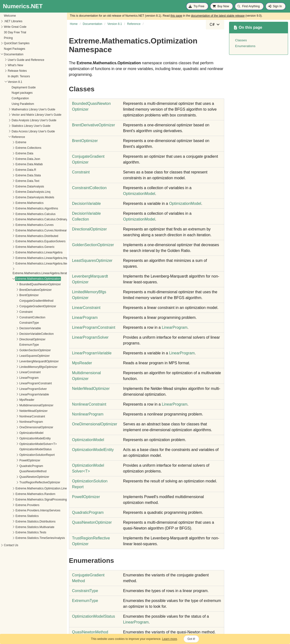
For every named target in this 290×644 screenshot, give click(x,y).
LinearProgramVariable (22, 394)
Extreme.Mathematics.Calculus (23, 214)
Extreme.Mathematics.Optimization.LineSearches (35, 488)
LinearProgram (17, 378)
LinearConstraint (18, 372)
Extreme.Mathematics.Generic (23, 247)
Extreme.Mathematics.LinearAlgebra (27, 252)
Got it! (191, 639)
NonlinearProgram (19, 422)
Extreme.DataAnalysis (18, 186)
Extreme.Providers (15, 505)
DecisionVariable (18, 328)
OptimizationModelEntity (23, 438)
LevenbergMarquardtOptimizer (27, 361)
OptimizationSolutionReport (25, 455)
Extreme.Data (12, 153)
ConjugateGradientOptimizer (26, 306)
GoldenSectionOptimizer (23, 350)
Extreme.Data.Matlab (17, 164)
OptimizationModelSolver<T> (26, 444)
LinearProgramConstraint (23, 383)
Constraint (14, 312)
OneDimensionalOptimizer (24, 427)
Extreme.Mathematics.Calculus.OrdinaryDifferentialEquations (43, 219)
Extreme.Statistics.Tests (19, 532)
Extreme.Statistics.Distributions (23, 522)
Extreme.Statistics (15, 516)
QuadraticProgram (19, 466)
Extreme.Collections (16, 148)
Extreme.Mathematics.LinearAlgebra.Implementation (37, 258)
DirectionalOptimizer (20, 339)
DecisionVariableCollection (24, 334)
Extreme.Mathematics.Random (23, 494)
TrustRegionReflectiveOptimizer (28, 482)
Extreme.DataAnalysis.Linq (21, 192)
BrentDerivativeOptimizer (23, 290)
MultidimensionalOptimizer (24, 405)
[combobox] (215, 25)
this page (176, 16)
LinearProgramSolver (21, 389)
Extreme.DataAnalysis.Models (23, 197)
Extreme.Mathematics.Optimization (26, 279)
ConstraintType (17, 323)
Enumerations (245, 46)
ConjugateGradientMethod (24, 301)
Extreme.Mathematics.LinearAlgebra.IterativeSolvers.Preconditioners (45, 273)
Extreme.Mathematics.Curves (22, 225)
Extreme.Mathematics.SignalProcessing (29, 500)
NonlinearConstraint (20, 416)
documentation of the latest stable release (218, 16)
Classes (241, 40)
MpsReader (15, 400)
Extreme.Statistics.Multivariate (23, 527)
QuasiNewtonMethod (21, 471)
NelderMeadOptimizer (21, 411)
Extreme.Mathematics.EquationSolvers (28, 241)
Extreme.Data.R (14, 170)
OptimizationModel (19, 433)
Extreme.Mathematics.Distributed (25, 236)
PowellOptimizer (18, 460)
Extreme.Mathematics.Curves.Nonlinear (29, 230)
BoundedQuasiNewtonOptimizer (28, 284)
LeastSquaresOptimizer (22, 356)
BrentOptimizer (17, 295)
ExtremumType (17, 345)
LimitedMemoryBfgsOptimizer (26, 367)
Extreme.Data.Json (16, 159)
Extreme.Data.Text (15, 181)
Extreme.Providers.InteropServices (26, 510)
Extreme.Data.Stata (16, 175)
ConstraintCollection (20, 317)
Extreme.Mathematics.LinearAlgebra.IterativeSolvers (37, 264)
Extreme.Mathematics (17, 203)
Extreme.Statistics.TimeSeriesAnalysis (28, 538)
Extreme (9, 142)
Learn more (169, 639)
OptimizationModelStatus (23, 449)
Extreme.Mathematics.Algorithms (25, 208)
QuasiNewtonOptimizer (22, 477)
